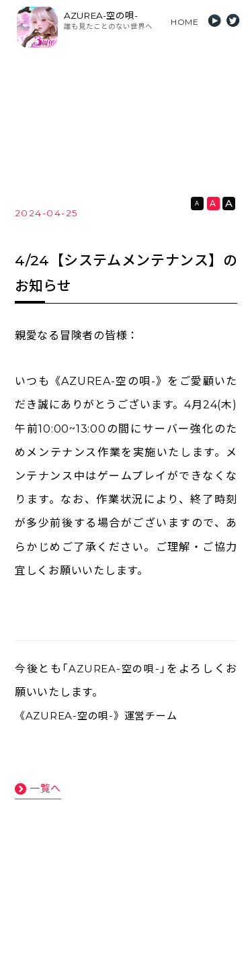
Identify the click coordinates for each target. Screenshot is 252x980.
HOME (184, 22)
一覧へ (45, 788)
